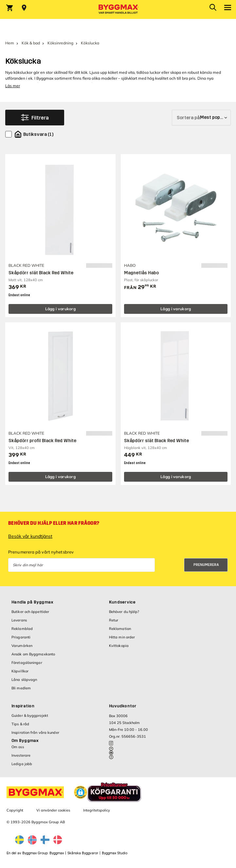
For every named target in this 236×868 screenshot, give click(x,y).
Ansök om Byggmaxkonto (33, 654)
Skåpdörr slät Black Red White (41, 273)
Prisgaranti (21, 637)
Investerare (21, 755)
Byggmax (57, 853)
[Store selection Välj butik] (24, 8)
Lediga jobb (22, 764)
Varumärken (22, 646)
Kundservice (122, 602)
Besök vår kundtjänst (30, 536)
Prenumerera (206, 565)
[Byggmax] (118, 9)
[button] (81, 792)
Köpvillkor (20, 671)
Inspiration (23, 706)
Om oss (18, 747)
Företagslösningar (27, 663)
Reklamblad (22, 629)
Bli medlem (21, 688)
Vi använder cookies (53, 810)
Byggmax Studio (115, 853)
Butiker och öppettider (30, 612)
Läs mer (13, 86)
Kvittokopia (119, 646)
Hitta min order (122, 637)
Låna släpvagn (24, 680)
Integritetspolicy (97, 810)
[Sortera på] (201, 118)
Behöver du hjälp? (124, 612)
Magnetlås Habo (141, 273)
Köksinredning (60, 43)
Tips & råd (20, 724)
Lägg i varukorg (61, 309)
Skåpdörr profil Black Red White (42, 441)
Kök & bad (31, 43)
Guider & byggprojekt (30, 715)
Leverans (19, 620)
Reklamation (120, 629)
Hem (10, 43)
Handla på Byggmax (32, 602)
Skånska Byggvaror (83, 853)
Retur (114, 620)
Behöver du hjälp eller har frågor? (54, 523)
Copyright (15, 810)
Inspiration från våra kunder (35, 732)
